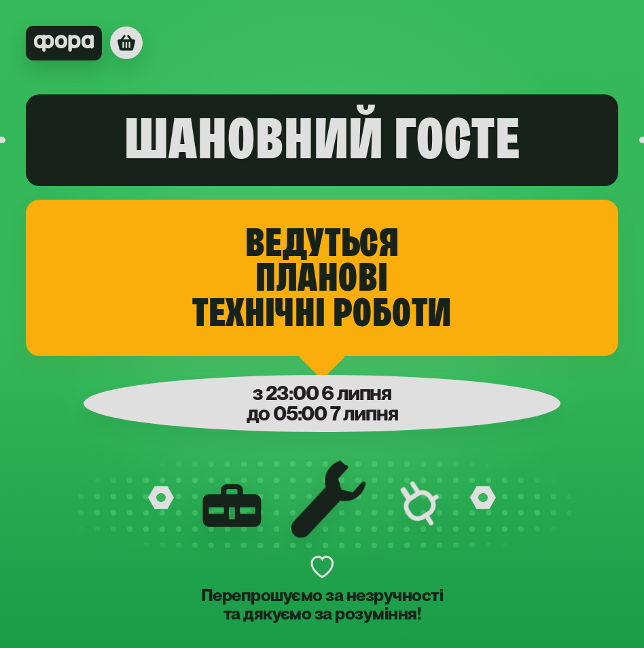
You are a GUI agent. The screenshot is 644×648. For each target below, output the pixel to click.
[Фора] (84, 43)
